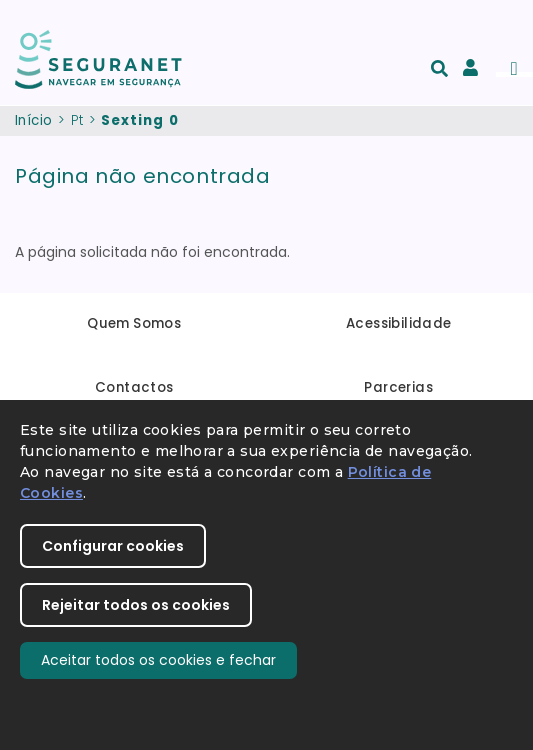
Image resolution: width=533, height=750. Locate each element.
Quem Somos (134, 323)
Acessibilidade (399, 323)
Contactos (134, 387)
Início (33, 120)
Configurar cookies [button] (113, 546)
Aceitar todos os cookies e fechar (158, 660)
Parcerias (398, 387)
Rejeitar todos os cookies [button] (136, 605)
